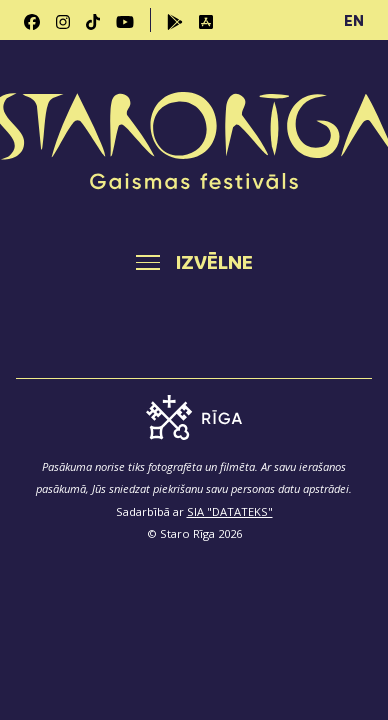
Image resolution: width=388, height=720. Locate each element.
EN (354, 20)
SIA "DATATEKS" (230, 511)
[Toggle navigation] (194, 262)
